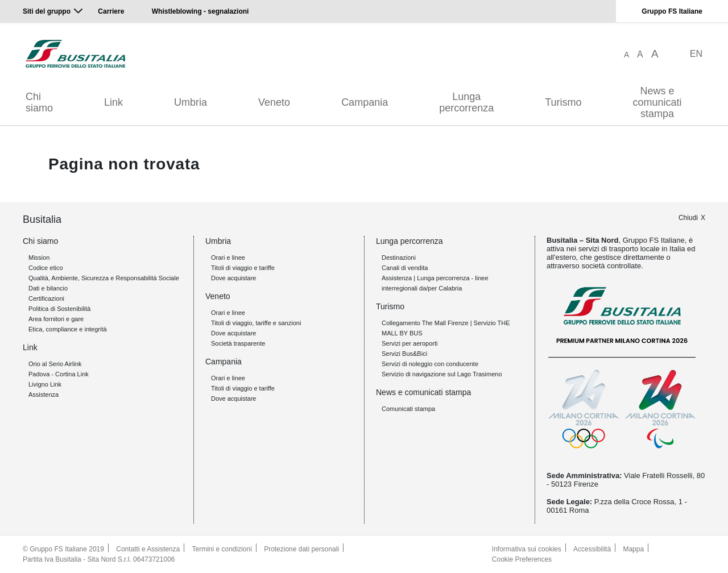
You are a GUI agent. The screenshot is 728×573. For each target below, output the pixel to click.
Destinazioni (399, 258)
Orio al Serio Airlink (55, 364)
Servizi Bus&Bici (404, 354)
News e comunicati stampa (657, 102)
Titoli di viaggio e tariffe (243, 268)
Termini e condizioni (222, 549)
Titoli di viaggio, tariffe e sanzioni (256, 323)
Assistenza (44, 395)
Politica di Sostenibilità (59, 309)
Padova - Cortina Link (59, 374)
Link (113, 102)
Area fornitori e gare (56, 319)
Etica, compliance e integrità (68, 329)
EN (696, 54)
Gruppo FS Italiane (672, 11)
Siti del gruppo (47, 11)
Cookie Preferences (522, 559)
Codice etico (46, 268)
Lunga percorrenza (466, 102)
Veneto (274, 102)
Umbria (191, 102)
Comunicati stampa (408, 409)
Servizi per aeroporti (409, 343)
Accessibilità (592, 549)
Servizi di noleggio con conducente (430, 364)
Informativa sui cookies (527, 549)
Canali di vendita (405, 268)
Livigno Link (45, 384)
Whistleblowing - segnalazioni (200, 11)
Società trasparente (238, 343)
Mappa (634, 549)
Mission (39, 258)
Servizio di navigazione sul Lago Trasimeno (442, 374)
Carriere (111, 11)
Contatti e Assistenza (148, 549)
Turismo (563, 102)
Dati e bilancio (48, 288)
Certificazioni (46, 298)
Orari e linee (228, 258)
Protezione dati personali (301, 549)
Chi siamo (39, 102)
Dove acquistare (234, 278)
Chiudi (688, 218)
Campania (365, 102)
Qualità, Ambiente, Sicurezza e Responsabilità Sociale (104, 278)
